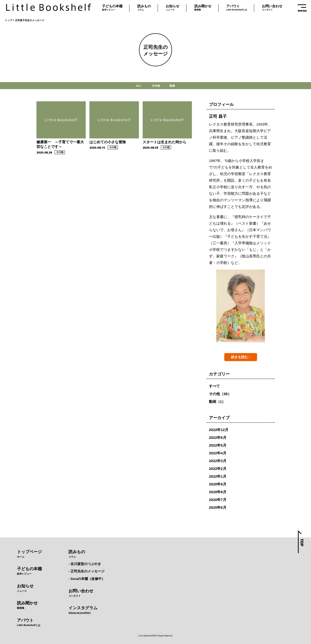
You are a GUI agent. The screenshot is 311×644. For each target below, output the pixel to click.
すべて (214, 386)
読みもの (144, 8)
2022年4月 (218, 453)
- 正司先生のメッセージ (86, 571)
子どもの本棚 (112, 8)
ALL (139, 86)
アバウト (237, 8)
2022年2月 (218, 469)
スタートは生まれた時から (164, 142)
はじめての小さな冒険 (108, 142)
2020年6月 (218, 507)
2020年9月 (218, 484)
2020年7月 (218, 500)
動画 (172, 86)
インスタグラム (87, 611)
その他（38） (220, 394)
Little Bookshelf (49, 8)
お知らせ (173, 8)
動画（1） (217, 402)
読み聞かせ (203, 8)
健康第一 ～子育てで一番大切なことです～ (60, 144)
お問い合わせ (272, 8)
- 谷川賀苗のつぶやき (85, 564)
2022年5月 (218, 445)
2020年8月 (218, 492)
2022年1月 (218, 476)
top (301, 542)
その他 (156, 86)
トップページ (29, 555)
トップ (9, 20)
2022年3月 (218, 461)
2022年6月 (218, 437)
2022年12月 (219, 430)
